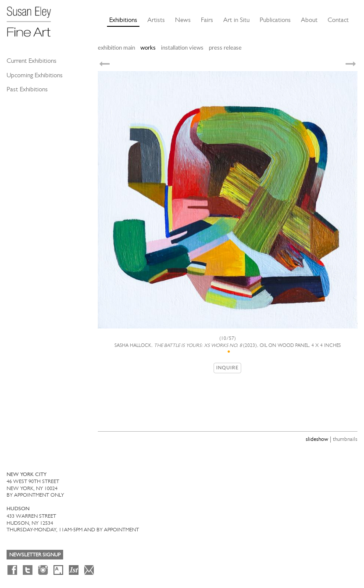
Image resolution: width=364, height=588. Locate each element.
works (148, 48)
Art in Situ (236, 20)
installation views (182, 48)
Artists (156, 20)
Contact (338, 20)
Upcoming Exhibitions (35, 75)
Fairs (207, 20)
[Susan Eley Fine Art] (33, 18)
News (183, 20)
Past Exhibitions (27, 89)
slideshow (317, 439)
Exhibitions (123, 20)
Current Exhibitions (32, 61)
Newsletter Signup (35, 555)
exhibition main (116, 48)
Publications (275, 20)
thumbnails (345, 439)
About (309, 20)
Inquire (227, 368)
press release (225, 48)
